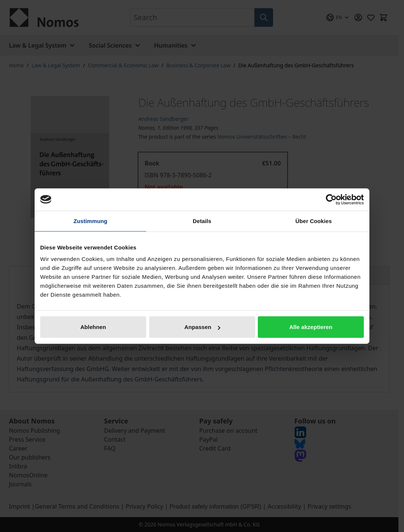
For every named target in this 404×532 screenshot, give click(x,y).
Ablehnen (93, 327)
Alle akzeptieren (311, 327)
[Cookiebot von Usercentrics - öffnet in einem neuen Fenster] (331, 199)
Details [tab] (202, 221)
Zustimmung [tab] (91, 221)
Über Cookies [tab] (314, 221)
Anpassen (203, 327)
